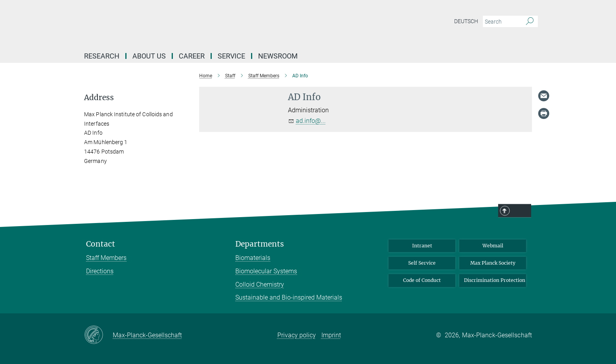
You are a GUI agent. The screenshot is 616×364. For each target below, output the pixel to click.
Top (521, 211)
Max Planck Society (493, 263)
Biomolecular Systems (266, 271)
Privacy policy (297, 335)
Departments (260, 244)
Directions (100, 271)
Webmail (493, 246)
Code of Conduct (422, 280)
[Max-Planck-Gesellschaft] (98, 335)
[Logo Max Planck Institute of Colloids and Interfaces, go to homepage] (231, 24)
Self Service (422, 263)
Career (192, 56)
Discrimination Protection (495, 280)
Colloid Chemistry (260, 284)
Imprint (331, 335)
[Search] (530, 22)
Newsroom (278, 56)
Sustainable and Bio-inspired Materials (289, 297)
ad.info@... (311, 121)
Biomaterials (253, 258)
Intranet (422, 246)
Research (102, 56)
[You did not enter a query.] (501, 22)
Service (231, 56)
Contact (101, 244)
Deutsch (466, 21)
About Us (149, 56)
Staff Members (106, 258)
